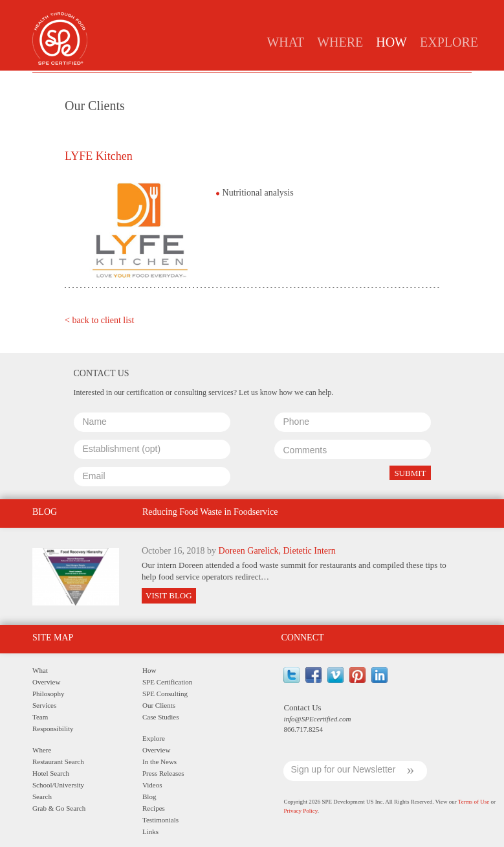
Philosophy (49, 694)
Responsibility (53, 728)
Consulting (230, 82)
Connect (302, 638)
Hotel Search (51, 773)
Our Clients (159, 705)
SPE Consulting (165, 694)
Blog (149, 796)
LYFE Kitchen (99, 156)
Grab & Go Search (59, 808)
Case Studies (342, 82)
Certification (163, 82)
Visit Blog (169, 595)
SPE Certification (167, 682)
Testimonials (160, 820)
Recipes (154, 808)
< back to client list (99, 320)
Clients (285, 82)
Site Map (53, 638)
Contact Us (302, 707)
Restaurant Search (58, 762)
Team (40, 717)
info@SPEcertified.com (317, 719)
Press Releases (163, 773)
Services (44, 705)
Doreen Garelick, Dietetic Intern (277, 551)
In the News (159, 762)
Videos (152, 785)
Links (150, 831)
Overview (46, 682)
